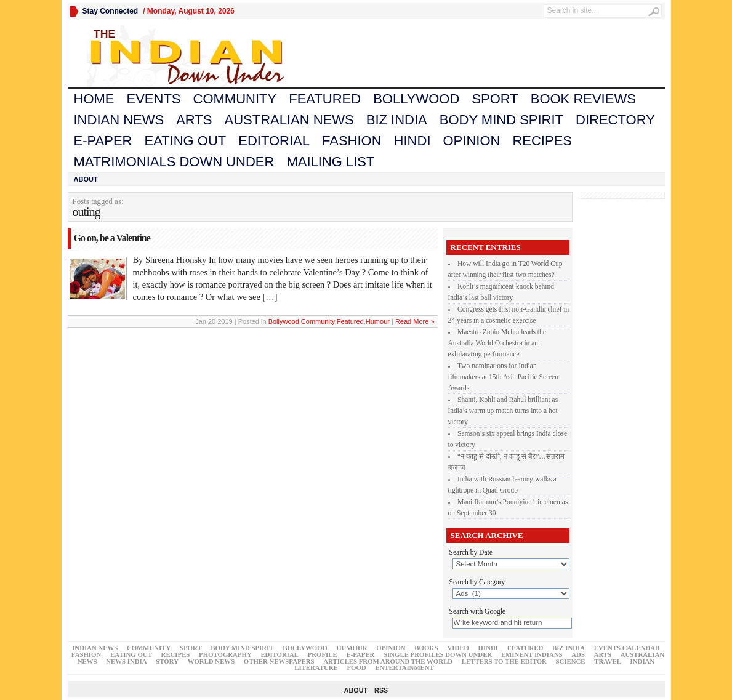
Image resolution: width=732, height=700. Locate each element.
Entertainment (404, 667)
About (86, 179)
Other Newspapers (279, 661)
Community (235, 99)
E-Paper (103, 141)
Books (426, 648)
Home (94, 99)
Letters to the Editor (504, 661)
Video (458, 648)
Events (154, 99)
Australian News (289, 120)
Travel (608, 661)
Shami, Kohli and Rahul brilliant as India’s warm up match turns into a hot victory (503, 411)
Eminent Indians (532, 654)
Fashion (352, 141)
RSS (381, 690)
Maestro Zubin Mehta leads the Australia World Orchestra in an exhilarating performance (497, 343)
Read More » (415, 321)
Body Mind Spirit (501, 120)
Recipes (542, 141)
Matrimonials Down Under (174, 162)
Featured (325, 99)
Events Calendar (627, 648)
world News (211, 661)
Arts (194, 120)
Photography (225, 654)
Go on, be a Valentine (112, 238)
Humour (378, 321)
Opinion (472, 141)
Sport (495, 99)
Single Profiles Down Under (438, 654)
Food (357, 667)
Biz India (397, 120)
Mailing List (330, 162)
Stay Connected (111, 11)
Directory (615, 120)
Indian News (119, 120)
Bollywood (416, 99)
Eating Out (185, 141)
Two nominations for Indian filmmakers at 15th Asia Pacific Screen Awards (503, 377)
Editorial (274, 141)
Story (167, 661)
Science (571, 661)
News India (126, 661)
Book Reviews (583, 99)
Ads (578, 654)
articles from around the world (388, 661)
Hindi (412, 141)
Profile (323, 654)
